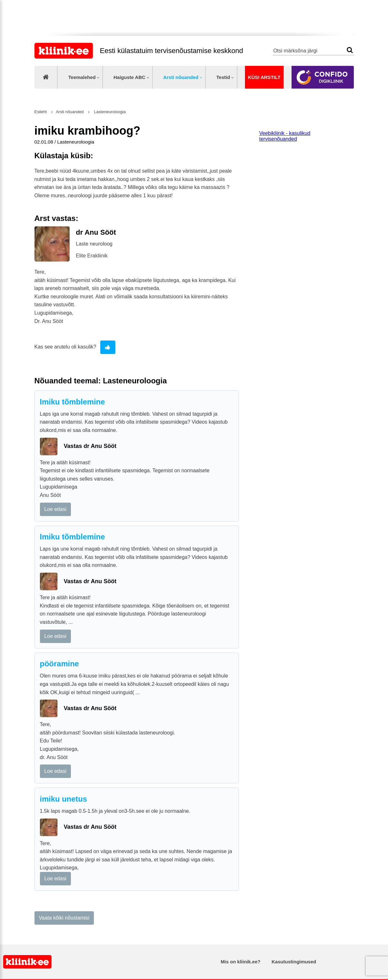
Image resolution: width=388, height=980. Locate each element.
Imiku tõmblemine (72, 402)
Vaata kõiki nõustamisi (64, 918)
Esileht (41, 112)
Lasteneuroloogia (109, 112)
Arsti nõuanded (181, 77)
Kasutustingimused (294, 962)
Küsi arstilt (264, 77)
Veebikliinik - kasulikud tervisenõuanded (285, 136)
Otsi (350, 50)
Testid (223, 77)
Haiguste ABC (129, 77)
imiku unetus (64, 799)
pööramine (60, 664)
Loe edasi (55, 509)
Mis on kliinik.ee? (240, 962)
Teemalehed (82, 77)
